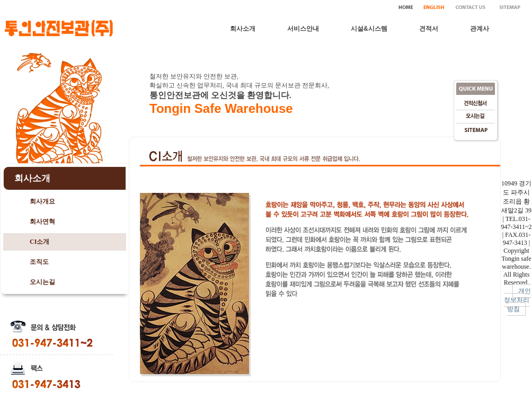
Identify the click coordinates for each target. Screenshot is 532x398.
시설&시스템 (369, 29)
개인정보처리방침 (518, 300)
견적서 (429, 29)
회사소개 (243, 29)
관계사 (480, 29)
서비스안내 (303, 29)
